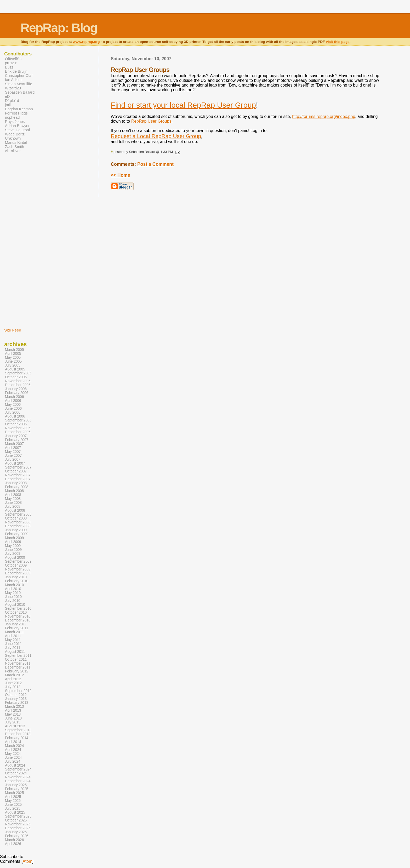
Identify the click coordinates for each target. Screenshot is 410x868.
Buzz (9, 67)
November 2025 (18, 824)
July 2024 (13, 761)
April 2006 (13, 401)
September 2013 (18, 730)
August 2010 (15, 605)
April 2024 (13, 750)
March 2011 (14, 632)
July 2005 (13, 365)
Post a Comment (155, 164)
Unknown (13, 138)
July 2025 (13, 809)
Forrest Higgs (16, 113)
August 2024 (15, 765)
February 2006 (17, 393)
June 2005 (13, 361)
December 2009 (18, 573)
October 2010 (16, 612)
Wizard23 (13, 88)
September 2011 (18, 656)
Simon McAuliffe (19, 84)
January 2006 (16, 389)
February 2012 (17, 671)
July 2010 (13, 601)
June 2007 (13, 456)
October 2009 (16, 565)
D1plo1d (12, 101)
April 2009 (13, 542)
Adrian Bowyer (17, 126)
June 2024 (13, 758)
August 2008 (15, 510)
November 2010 (18, 616)
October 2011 (16, 659)
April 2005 (13, 354)
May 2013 (13, 714)
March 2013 (14, 707)
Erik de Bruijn (16, 71)
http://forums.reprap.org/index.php (324, 116)
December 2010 (18, 620)
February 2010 (17, 581)
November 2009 (18, 569)
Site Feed (13, 330)
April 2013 (13, 710)
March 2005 (14, 350)
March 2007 (14, 444)
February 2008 (17, 487)
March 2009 (14, 538)
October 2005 (16, 377)
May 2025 (13, 801)
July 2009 (13, 554)
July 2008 (13, 507)
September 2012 (18, 691)
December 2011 (18, 667)
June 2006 (13, 409)
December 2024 (18, 781)
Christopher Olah (19, 76)
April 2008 (13, 495)
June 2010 (13, 597)
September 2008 (18, 514)
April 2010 (13, 589)
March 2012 (14, 675)
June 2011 (13, 644)
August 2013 (15, 726)
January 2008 (16, 483)
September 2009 (18, 561)
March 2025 (14, 793)
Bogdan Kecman (19, 109)
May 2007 (13, 452)
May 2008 (13, 499)
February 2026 (17, 836)
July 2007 (13, 459)
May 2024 (13, 754)
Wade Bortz (15, 134)
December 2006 (18, 432)
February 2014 (17, 738)
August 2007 (15, 463)
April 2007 (13, 448)
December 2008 (18, 526)
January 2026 (16, 832)
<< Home (120, 175)
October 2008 (16, 518)
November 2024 (18, 777)
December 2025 (18, 828)
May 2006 (13, 405)
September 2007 (18, 467)
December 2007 (18, 479)
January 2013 (16, 699)
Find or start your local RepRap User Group (183, 105)
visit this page (338, 42)
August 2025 (15, 812)
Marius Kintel (16, 142)
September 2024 (18, 769)
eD (7, 96)
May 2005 (13, 358)
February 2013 (17, 703)
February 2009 (17, 534)
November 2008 (18, 522)
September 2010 (18, 609)
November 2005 (18, 381)
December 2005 (18, 385)
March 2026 (14, 840)
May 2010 (13, 593)
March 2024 (14, 746)
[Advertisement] (20, 240)
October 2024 (16, 773)
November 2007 (18, 475)
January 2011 (16, 624)
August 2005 (15, 369)
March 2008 (14, 491)
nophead (12, 117)
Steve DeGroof (18, 130)
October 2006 (16, 424)
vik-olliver (13, 151)
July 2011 (13, 648)
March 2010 (14, 585)
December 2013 (18, 734)
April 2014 (13, 742)
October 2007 (16, 471)
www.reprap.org (86, 42)
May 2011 (13, 640)
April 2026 (13, 844)
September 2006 (18, 420)
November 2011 (18, 663)
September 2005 (18, 373)
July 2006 (13, 412)
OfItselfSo (13, 59)
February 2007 (17, 440)
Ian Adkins (14, 80)
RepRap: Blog (59, 28)
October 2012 (16, 695)
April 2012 (13, 679)
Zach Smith (15, 147)
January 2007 (16, 436)
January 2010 (16, 577)
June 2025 (13, 805)
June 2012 (13, 683)
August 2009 (15, 558)
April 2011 (13, 636)
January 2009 (16, 530)
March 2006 (14, 397)
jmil (8, 105)
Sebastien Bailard (20, 92)
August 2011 (15, 652)
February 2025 (17, 789)
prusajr (11, 63)
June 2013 (13, 718)
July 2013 (13, 722)
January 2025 (16, 785)
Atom (27, 861)
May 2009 (13, 546)
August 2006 (15, 416)
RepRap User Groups (151, 121)
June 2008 (13, 503)
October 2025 (16, 820)
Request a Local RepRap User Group (156, 136)
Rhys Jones (15, 122)
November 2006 (18, 428)
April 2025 (13, 797)
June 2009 (13, 550)
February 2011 (17, 628)
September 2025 (18, 816)
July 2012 (13, 687)
